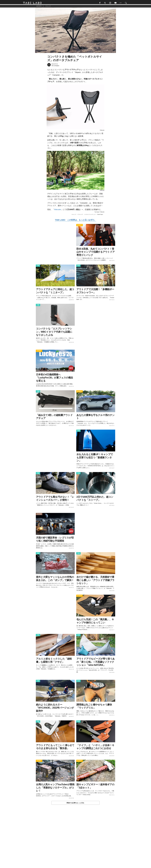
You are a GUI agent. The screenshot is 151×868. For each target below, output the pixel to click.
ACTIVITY (79, 226)
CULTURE (39, 515)
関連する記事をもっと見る (75, 804)
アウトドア (81, 215)
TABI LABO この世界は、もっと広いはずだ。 (75, 221)
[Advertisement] (75, 841)
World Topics (100, 215)
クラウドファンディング (90, 215)
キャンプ (74, 215)
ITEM (38, 267)
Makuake (58, 210)
